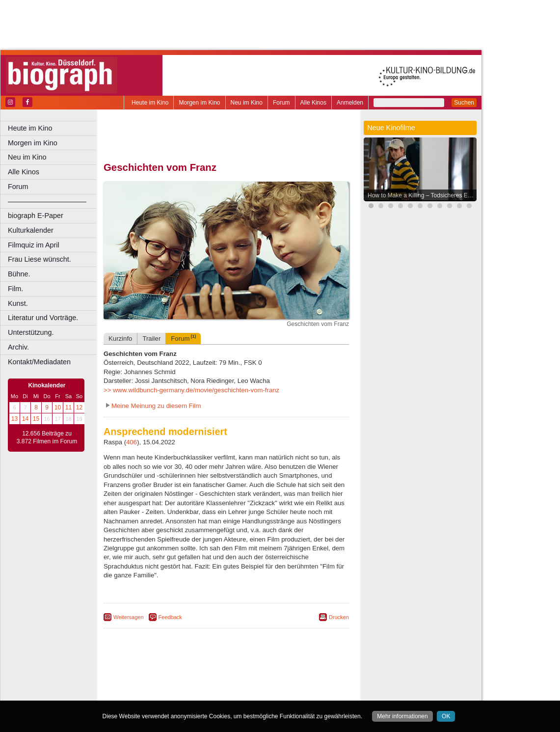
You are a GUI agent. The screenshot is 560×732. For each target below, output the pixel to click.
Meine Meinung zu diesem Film (156, 406)
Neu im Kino (247, 103)
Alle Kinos (313, 103)
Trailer (151, 339)
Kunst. (18, 303)
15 (36, 419)
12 (79, 407)
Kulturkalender (31, 230)
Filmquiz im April (34, 245)
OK (446, 716)
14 (25, 419)
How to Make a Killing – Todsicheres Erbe (422, 195)
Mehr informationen (402, 716)
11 (68, 407)
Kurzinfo (120, 339)
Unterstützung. (31, 332)
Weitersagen (129, 617)
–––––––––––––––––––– (47, 201)
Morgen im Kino (199, 103)
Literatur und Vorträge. (43, 318)
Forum (281, 103)
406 (132, 442)
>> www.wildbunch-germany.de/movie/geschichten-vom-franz (191, 390)
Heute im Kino (150, 103)
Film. (15, 289)
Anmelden (350, 103)
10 (58, 407)
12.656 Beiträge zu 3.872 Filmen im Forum (47, 437)
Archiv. (18, 347)
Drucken (339, 617)
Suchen (464, 103)
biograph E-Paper (36, 216)
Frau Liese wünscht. (40, 259)
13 (14, 419)
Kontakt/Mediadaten (39, 362)
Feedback (170, 617)
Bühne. (19, 274)
